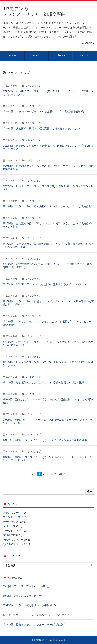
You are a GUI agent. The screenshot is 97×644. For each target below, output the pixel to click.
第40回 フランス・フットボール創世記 (26, 586)
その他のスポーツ (13, 544)
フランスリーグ (33, 86)
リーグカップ (10, 522)
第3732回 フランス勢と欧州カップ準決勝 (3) (29, 605)
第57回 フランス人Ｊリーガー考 (22, 596)
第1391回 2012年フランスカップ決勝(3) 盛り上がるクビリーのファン (45, 284)
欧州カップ (9, 526)
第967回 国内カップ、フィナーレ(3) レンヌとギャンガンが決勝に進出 (45, 440)
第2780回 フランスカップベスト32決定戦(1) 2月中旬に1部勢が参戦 (43, 112)
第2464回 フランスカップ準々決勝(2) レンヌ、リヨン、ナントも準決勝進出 (48, 206)
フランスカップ (33, 106)
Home (12, 56)
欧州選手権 (9, 535)
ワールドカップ (12, 531)
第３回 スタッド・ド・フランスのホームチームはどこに (36, 615)
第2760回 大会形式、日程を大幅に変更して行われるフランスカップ (43, 129)
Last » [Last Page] (62, 474)
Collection (60, 56)
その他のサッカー (34, 140)
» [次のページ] (56, 474)
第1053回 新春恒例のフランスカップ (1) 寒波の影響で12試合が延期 (44, 382)
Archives (36, 56)
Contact (85, 56)
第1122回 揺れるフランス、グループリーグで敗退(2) (34, 625)
